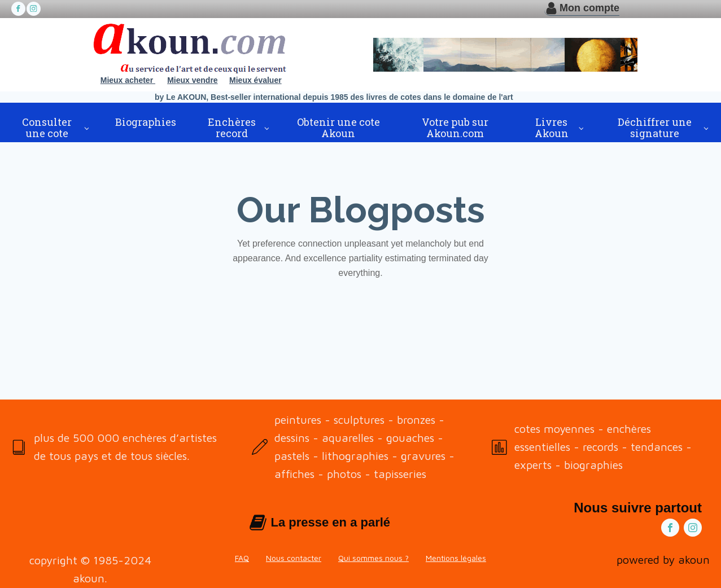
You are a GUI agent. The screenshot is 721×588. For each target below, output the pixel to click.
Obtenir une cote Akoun (338, 128)
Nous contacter (294, 558)
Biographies (146, 122)
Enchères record (232, 128)
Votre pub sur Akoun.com (455, 128)
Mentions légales (456, 558)
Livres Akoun (552, 128)
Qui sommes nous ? (373, 558)
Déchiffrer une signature (655, 128)
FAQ (242, 558)
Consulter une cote (47, 128)
